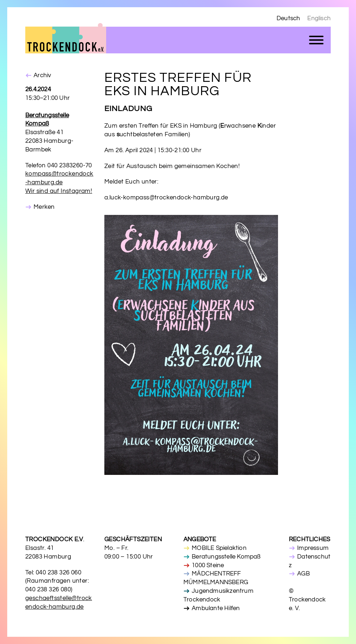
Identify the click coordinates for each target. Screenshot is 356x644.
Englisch (319, 18)
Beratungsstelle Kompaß (226, 557)
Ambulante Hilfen (216, 608)
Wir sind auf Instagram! (59, 191)
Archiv (42, 75)
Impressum (313, 548)
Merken (44, 207)
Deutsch (288, 18)
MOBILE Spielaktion (219, 548)
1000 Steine (208, 565)
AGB (303, 574)
